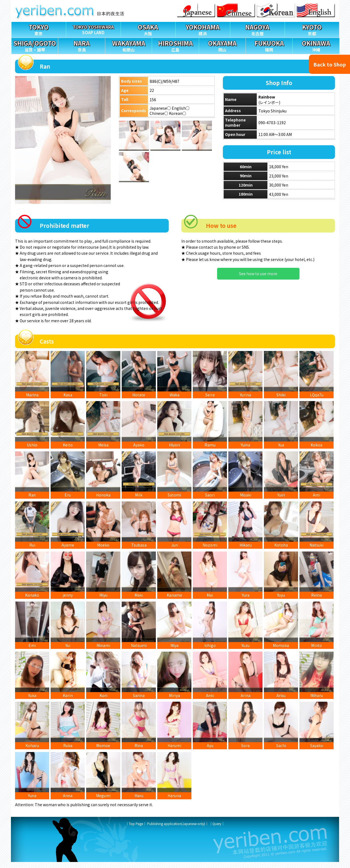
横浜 (203, 29)
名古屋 (257, 29)
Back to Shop (330, 64)
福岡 (269, 45)
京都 (312, 29)
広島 (175, 45)
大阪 (148, 29)
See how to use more (258, 274)
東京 (39, 29)
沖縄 (316, 45)
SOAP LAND (93, 29)
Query (217, 830)
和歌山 (129, 45)
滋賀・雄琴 (35, 45)
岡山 (222, 45)
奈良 (81, 45)
